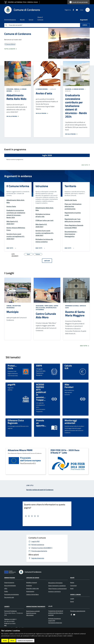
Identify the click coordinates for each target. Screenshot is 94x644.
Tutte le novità (11, 49)
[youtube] (76, 10)
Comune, (9, 306)
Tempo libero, (49, 306)
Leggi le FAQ (35, 541)
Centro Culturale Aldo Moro (46, 315)
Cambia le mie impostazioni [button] (25, 641)
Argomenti (84, 20)
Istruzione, (10, 89)
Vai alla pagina (13, 116)
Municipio (13, 312)
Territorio (70, 186)
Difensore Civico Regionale (16, 422)
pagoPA (11, 384)
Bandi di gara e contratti (33, 611)
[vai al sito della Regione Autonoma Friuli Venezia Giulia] (22, 2)
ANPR (39, 366)
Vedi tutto (86, 165)
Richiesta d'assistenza (54, 619)
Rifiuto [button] (12, 641)
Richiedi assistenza (38, 545)
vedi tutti (47, 261)
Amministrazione (10, 578)
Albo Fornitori (69, 386)
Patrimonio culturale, (72, 306)
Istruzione (42, 186)
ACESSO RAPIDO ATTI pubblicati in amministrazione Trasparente (45, 392)
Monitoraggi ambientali (71, 422)
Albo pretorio (30, 615)
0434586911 (42, 548)
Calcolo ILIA (68, 367)
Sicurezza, (68, 89)
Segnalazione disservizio (55, 623)
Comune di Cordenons (18, 34)
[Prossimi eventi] (88, 155)
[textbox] (46, 516)
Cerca (85, 25)
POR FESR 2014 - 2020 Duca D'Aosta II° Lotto (65, 451)
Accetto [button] (5, 641)
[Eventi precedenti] (6, 155)
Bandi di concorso (31, 613)
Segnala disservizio (38, 558)
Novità (72, 578)
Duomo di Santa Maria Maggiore (75, 314)
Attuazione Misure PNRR (20, 450)
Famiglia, (17, 89)
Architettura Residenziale (14, 307)
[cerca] (88, 10)
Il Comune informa (42, 89)
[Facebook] (73, 10)
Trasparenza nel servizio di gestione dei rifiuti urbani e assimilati (56, 613)
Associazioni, (40, 306)
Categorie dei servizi (33, 578)
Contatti (7, 606)
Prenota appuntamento (39, 551)
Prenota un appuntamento (78, 611)
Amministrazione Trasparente (36, 606)
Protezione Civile (13, 367)
